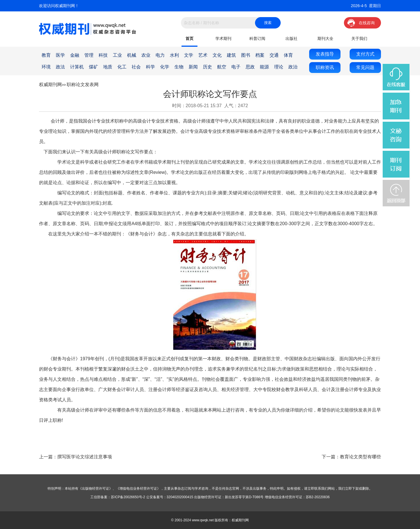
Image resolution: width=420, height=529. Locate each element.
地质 (108, 67)
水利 (174, 55)
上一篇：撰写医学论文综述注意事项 (76, 457)
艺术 (203, 55)
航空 (222, 67)
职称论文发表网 (83, 85)
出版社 (291, 38)
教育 (46, 55)
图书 (246, 55)
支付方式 (365, 54)
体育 (288, 55)
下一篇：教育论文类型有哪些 (351, 457)
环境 (46, 67)
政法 (60, 67)
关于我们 (359, 38)
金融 (75, 55)
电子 (236, 67)
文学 (189, 55)
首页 (189, 38)
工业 (117, 55)
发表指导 (325, 54)
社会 (136, 67)
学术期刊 (223, 38)
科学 (150, 67)
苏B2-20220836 (318, 497)
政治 (293, 67)
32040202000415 (180, 497)
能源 (264, 67)
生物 (179, 67)
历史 (207, 67)
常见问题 (365, 67)
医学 (60, 55)
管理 (89, 55)
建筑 (231, 55)
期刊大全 (325, 38)
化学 (165, 67)
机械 (132, 55)
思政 (250, 67)
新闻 (193, 67)
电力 (160, 55)
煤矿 (93, 67)
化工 (122, 67)
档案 (260, 55)
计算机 (77, 67)
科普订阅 (257, 38)
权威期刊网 (50, 85)
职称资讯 (325, 67)
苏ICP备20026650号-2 (128, 497)
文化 (217, 55)
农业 (146, 55)
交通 (274, 55)
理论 (279, 67)
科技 (103, 55)
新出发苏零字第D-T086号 (244, 497)
